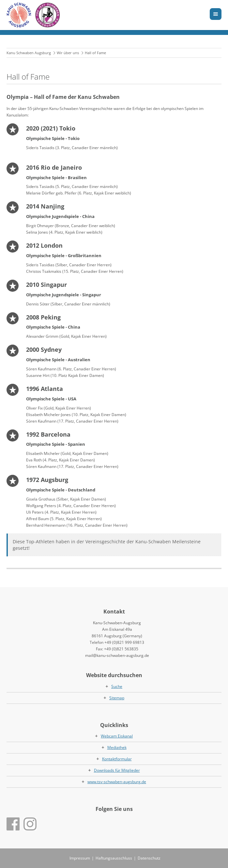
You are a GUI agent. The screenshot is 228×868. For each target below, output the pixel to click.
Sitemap (117, 698)
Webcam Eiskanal (117, 736)
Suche (117, 686)
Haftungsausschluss (114, 858)
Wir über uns (68, 53)
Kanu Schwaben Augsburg (29, 53)
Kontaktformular (117, 759)
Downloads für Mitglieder (117, 770)
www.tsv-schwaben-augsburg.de (117, 782)
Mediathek (117, 747)
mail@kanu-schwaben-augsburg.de (117, 655)
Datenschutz (149, 858)
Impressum (80, 858)
